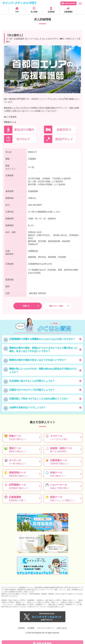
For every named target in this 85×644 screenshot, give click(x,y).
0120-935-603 (70, 4)
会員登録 (51, 12)
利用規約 (21, 628)
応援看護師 (68, 12)
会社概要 (31, 628)
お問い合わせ (62, 628)
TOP (17, 12)
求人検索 (34, 12)
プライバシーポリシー (46, 628)
